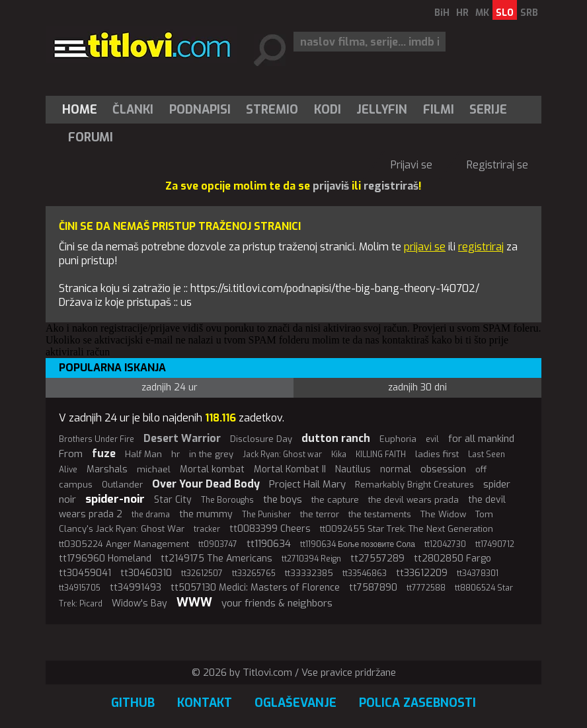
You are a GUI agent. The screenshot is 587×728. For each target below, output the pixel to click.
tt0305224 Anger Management (124, 544)
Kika (339, 455)
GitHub (133, 703)
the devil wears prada (413, 500)
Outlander (122, 485)
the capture (335, 500)
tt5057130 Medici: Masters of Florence (255, 588)
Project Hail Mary (307, 484)
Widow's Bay (139, 603)
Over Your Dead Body (206, 484)
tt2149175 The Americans (216, 559)
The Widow (443, 514)
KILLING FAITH (381, 455)
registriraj (481, 247)
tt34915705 (80, 588)
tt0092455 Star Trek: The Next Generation (407, 529)
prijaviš (331, 186)
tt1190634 (269, 544)
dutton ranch (336, 438)
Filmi (439, 110)
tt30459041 (85, 573)
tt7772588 (426, 588)
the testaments (380, 514)
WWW (194, 602)
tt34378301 (478, 573)
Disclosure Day (261, 439)
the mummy (206, 514)
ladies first (437, 454)
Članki (133, 110)
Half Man (143, 454)
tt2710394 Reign (311, 559)
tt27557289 (377, 559)
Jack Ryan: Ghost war (282, 455)
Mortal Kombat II (290, 469)
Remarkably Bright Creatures (414, 485)
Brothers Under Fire (97, 439)
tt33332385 (309, 573)
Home (80, 110)
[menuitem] (83, 110)
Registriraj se (497, 165)
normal (396, 469)
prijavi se (425, 247)
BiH (442, 13)
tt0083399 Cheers (270, 529)
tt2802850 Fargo (452, 559)
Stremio (272, 110)
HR (462, 13)
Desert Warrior (182, 438)
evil (432, 439)
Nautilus (353, 469)
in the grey (211, 454)
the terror (320, 514)
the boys (283, 499)
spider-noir (115, 499)
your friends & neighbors (277, 603)
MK (482, 13)
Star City (173, 500)
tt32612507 (202, 573)
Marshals (107, 469)
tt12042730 (445, 544)
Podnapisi (200, 110)
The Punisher (266, 515)
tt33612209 (422, 573)
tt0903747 (218, 544)
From (71, 454)
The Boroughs (227, 500)
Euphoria (398, 439)
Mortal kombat (212, 469)
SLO (505, 13)
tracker (207, 529)
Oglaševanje (295, 703)
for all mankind (481, 439)
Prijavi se (411, 165)
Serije (488, 110)
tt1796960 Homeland (105, 559)
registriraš (391, 186)
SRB (529, 13)
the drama (151, 515)
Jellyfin (382, 110)
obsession (443, 469)
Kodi (328, 110)
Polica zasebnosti (417, 703)
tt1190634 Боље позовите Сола (358, 544)
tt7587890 (373, 588)
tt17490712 (495, 544)
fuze (104, 454)
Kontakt (205, 703)
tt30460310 (146, 573)
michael (154, 469)
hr (176, 454)
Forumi (91, 137)
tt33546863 (365, 573)
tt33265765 (254, 573)
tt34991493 (136, 588)
